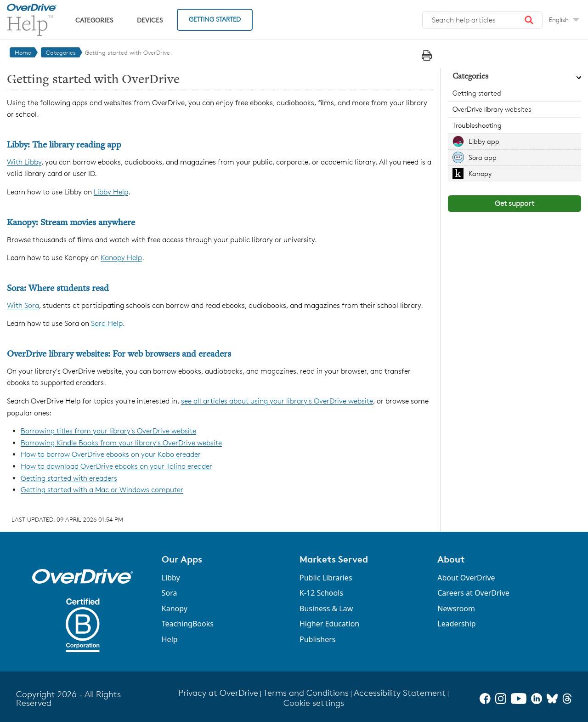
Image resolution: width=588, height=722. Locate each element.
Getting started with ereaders (69, 478)
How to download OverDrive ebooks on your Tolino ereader (116, 466)
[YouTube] (519, 699)
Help (170, 639)
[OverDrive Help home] (32, 20)
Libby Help (111, 192)
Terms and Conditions (306, 693)
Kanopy (480, 173)
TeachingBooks (188, 624)
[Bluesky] (552, 699)
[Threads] (567, 699)
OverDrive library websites (492, 109)
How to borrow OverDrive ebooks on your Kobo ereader (111, 454)
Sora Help (107, 323)
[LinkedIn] (537, 699)
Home (23, 52)
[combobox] (482, 20)
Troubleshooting (477, 125)
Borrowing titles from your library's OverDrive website (108, 431)
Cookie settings (314, 703)
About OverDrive (466, 578)
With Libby (24, 162)
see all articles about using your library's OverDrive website (277, 401)
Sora (170, 593)
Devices (150, 20)
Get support (514, 203)
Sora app (483, 157)
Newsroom (456, 608)
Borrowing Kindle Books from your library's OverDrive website (121, 443)
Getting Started (215, 19)
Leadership (456, 624)
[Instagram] (501, 699)
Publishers (318, 639)
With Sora (23, 305)
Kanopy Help (121, 258)
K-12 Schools (321, 593)
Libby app (484, 141)
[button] (529, 20)
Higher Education (329, 624)
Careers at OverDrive (473, 593)
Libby (171, 578)
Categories (94, 20)
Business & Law (326, 608)
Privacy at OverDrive (218, 693)
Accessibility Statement (400, 693)
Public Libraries (326, 578)
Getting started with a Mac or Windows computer (102, 490)
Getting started (477, 93)
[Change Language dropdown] (564, 20)
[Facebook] (485, 699)
